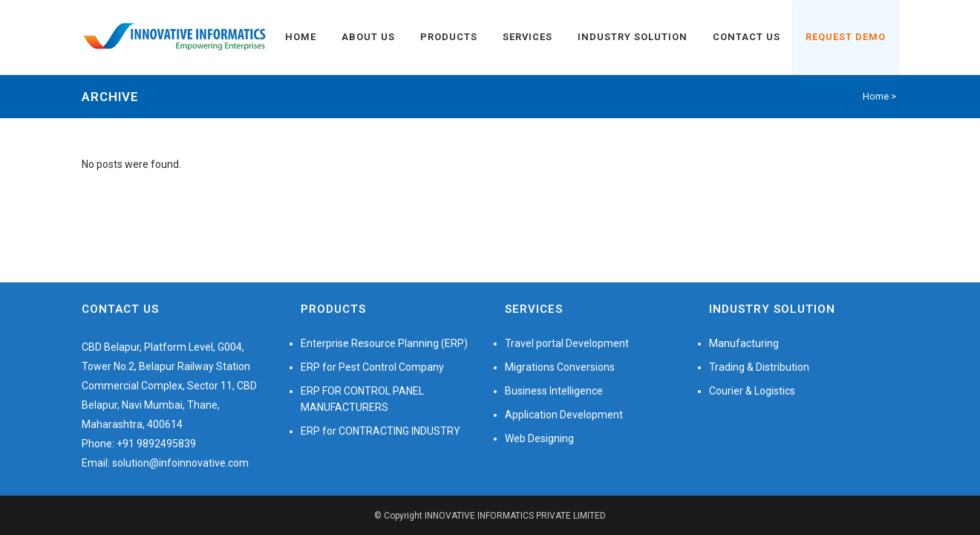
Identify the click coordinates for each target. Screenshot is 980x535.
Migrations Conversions (560, 367)
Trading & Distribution (759, 367)
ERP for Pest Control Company (372, 367)
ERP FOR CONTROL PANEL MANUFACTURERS (362, 399)
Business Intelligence (554, 391)
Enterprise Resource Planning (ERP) (384, 343)
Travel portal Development (567, 343)
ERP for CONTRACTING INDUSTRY (380, 431)
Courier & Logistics (752, 391)
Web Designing (539, 438)
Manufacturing (744, 343)
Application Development (564, 415)
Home (876, 96)
